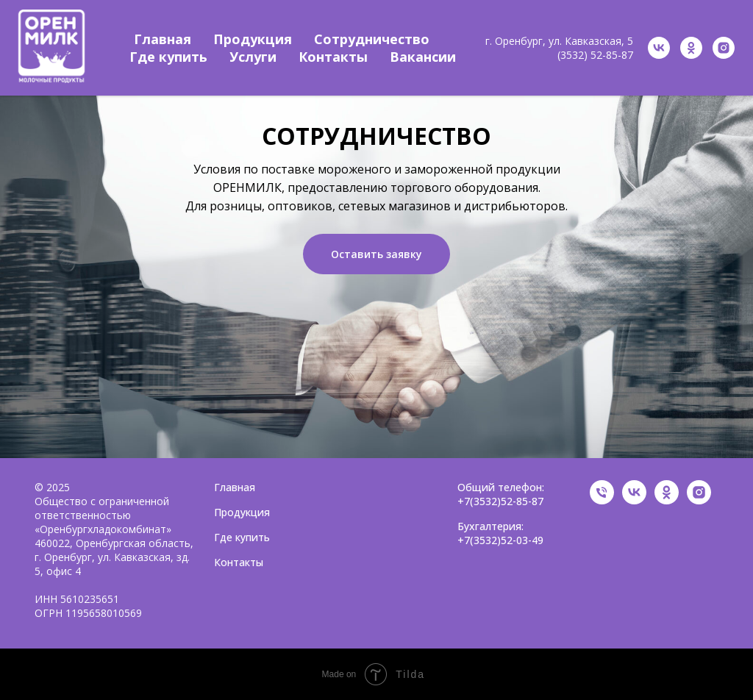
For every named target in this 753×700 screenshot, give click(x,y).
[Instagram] (699, 500)
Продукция (242, 512)
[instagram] (724, 48)
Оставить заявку (376, 254)
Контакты (333, 57)
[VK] (634, 500)
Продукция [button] (253, 39)
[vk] (659, 48)
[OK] (667, 500)
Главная (163, 39)
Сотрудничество (372, 39)
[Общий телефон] (602, 500)
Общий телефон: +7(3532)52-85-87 (501, 494)
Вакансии (423, 57)
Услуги (253, 57)
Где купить (168, 57)
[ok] (691, 48)
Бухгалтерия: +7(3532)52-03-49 (500, 533)
